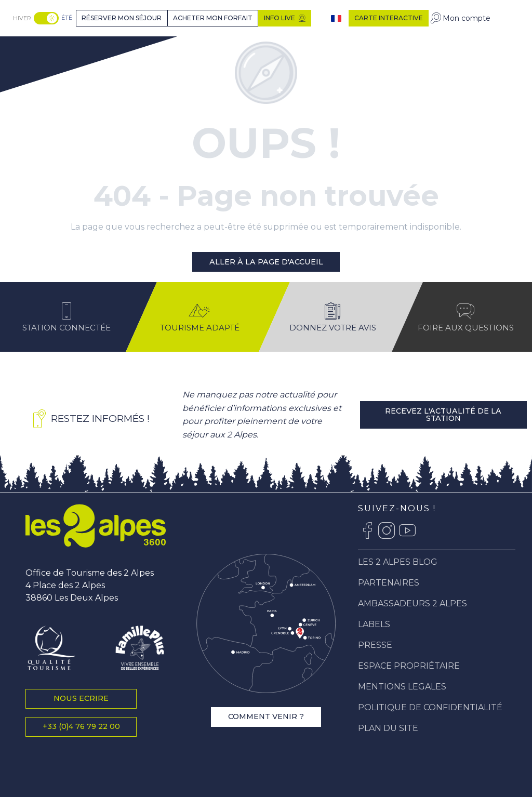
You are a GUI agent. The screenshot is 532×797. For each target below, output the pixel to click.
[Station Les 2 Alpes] (50, 49)
